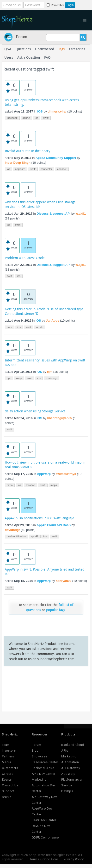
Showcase (40, 756)
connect (62, 169)
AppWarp (44, 474)
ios (37, 118)
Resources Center (45, 762)
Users (9, 57)
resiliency (51, 378)
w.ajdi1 (81, 214)
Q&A (8, 49)
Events (7, 780)
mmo (10, 485)
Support (8, 791)
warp (19, 378)
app (9, 378)
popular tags (55, 610)
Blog (35, 751)
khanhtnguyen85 (59, 418)
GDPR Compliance (45, 837)
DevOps (67, 791)
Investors (9, 751)
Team (6, 745)
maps (54, 485)
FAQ (47, 57)
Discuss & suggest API (53, 214)
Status (7, 797)
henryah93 (64, 581)
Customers (10, 768)
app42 (26, 118)
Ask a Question (29, 57)
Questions (23, 49)
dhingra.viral (57, 111)
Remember (57, 5)
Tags (61, 49)
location (31, 485)
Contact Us (10, 785)
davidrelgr (12, 530)
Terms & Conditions (44, 859)
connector (46, 169)
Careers (8, 774)
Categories (77, 49)
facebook (12, 118)
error (9, 327)
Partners (8, 756)
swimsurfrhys (66, 474)
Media (7, 762)
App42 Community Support (56, 158)
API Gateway (71, 768)
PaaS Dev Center (44, 820)
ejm (50, 372)
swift (46, 118)
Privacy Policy (74, 859)
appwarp (20, 169)
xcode (40, 327)
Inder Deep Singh (18, 163)
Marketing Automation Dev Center (44, 785)
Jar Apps (52, 321)
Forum (22, 37)
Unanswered (45, 49)
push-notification (16, 536)
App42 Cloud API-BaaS (54, 525)
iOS (40, 111)
